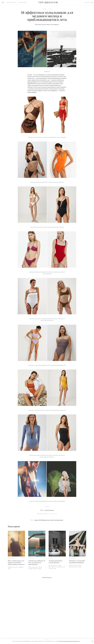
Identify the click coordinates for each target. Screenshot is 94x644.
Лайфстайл (32, 558)
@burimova (47, 71)
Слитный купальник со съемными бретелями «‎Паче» (43, 319)
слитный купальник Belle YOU (56, 182)
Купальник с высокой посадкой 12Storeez (39, 410)
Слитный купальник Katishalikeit (38, 501)
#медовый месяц (58, 520)
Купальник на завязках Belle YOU (39, 182)
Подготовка (11, 558)
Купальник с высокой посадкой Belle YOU (39, 365)
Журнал (87, 3)
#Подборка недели (44, 520)
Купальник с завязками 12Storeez (39, 227)
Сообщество (11, 3)
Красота (51, 558)
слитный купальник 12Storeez (56, 227)
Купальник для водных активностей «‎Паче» (41, 455)
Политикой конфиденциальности (70, 641)
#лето (51, 520)
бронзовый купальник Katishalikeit (56, 501)
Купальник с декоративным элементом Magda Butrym (42, 137)
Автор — (47, 510)
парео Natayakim (62, 137)
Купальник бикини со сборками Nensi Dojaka (41, 272)
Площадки (23, 3)
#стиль (36, 520)
